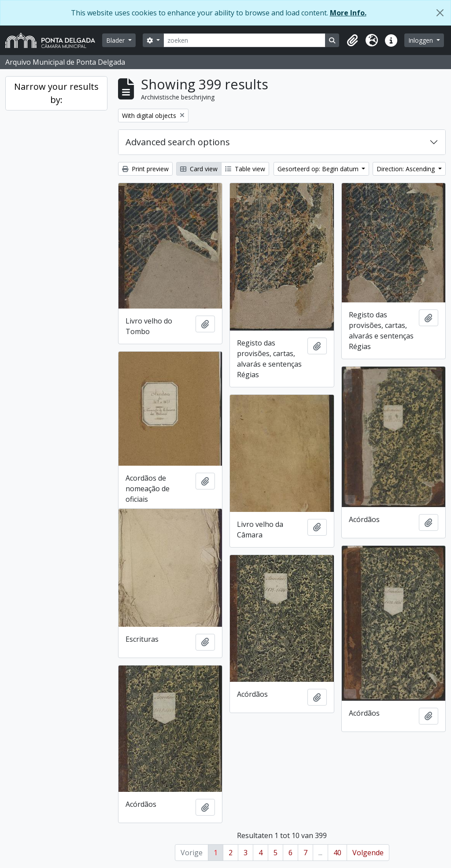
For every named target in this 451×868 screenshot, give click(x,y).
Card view (199, 169)
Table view (245, 169)
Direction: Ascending (407, 169)
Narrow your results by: (56, 93)
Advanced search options (178, 142)
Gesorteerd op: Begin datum (319, 169)
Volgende (368, 853)
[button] (352, 40)
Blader (116, 40)
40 (337, 853)
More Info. (348, 13)
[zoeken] (245, 40)
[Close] (440, 13)
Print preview (145, 169)
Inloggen (421, 40)
